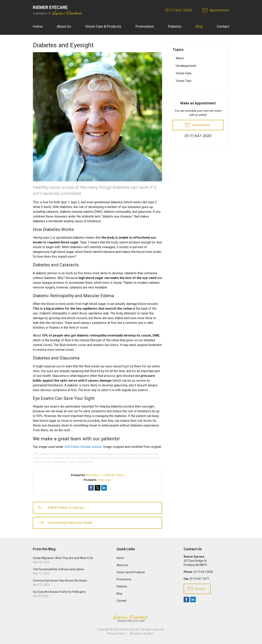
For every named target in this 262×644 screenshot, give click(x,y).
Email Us (196, 588)
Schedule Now (197, 125)
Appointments (216, 10)
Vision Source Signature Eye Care (131, 617)
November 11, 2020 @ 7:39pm (105, 475)
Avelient (149, 634)
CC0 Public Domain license (83, 447)
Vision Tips (104, 480)
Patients (175, 26)
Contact (223, 26)
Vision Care (184, 73)
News (180, 58)
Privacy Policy (116, 634)
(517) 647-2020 (179, 10)
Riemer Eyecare (130, 629)
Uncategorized (186, 66)
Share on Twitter (98, 488)
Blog (199, 26)
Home (38, 26)
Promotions (145, 26)
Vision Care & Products (103, 26)
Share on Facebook (91, 488)
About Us (64, 26)
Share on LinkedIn (104, 488)
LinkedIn (193, 600)
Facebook (186, 600)
